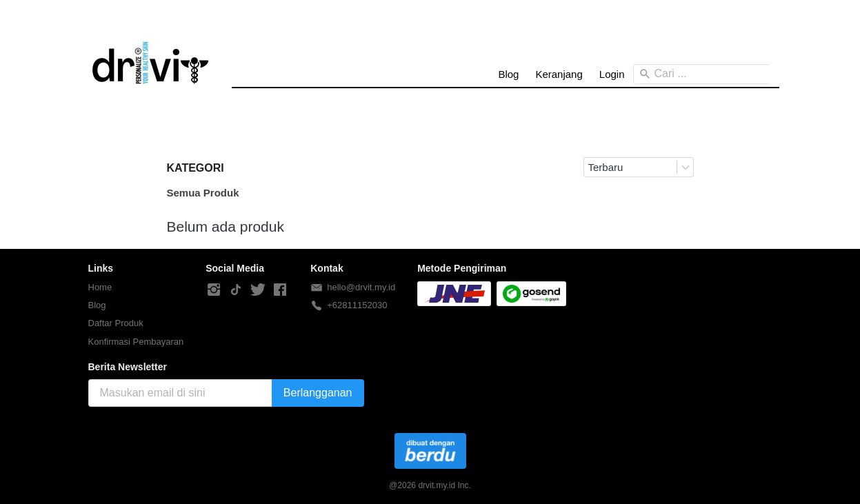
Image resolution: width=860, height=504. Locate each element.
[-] (214, 290)
